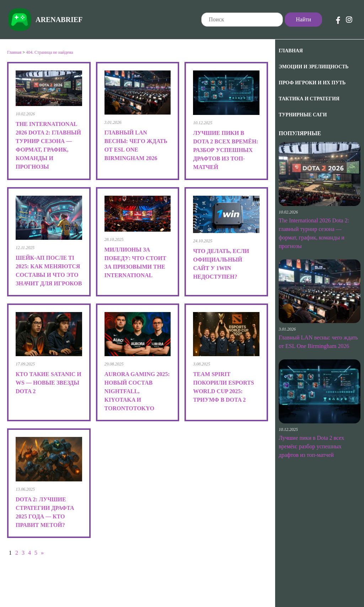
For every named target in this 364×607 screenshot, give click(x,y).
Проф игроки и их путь (312, 83)
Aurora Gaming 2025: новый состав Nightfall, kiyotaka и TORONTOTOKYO (137, 391)
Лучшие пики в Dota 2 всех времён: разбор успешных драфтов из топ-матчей (311, 446)
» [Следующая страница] (42, 553)
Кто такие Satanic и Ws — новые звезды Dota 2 (49, 383)
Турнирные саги (303, 115)
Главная (291, 51)
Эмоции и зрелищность (314, 67)
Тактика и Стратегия (309, 99)
